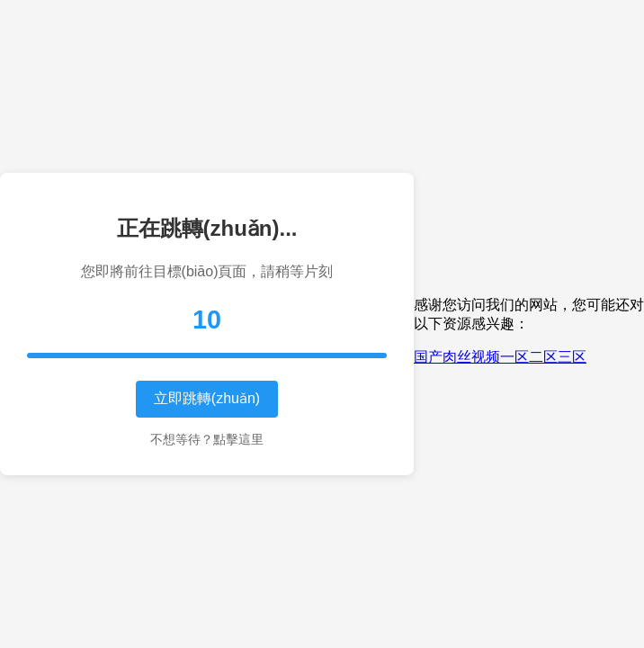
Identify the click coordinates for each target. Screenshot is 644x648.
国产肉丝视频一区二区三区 (500, 357)
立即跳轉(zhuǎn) (207, 398)
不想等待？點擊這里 (207, 439)
